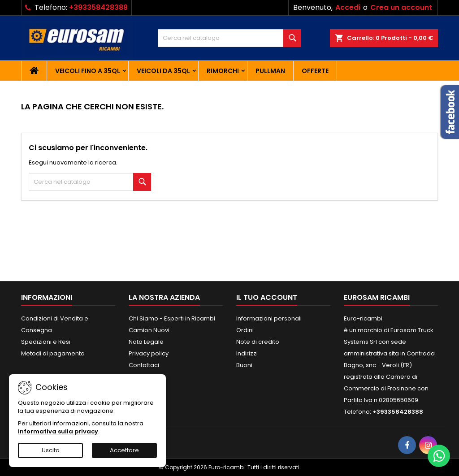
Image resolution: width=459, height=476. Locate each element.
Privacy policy (149, 353)
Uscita (51, 450)
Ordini (245, 330)
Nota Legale (146, 342)
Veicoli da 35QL (163, 71)
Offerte (315, 71)
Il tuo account (267, 297)
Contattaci (144, 365)
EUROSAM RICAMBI (377, 297)
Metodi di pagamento (53, 353)
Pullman (270, 71)
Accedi (348, 7)
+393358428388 (98, 7)
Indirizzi (247, 353)
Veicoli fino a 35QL (88, 71)
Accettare (124, 450)
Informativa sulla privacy (58, 431)
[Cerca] (229, 38)
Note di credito (258, 342)
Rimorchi (223, 71)
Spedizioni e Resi (46, 342)
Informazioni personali (269, 318)
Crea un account (401, 7)
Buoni (244, 365)
